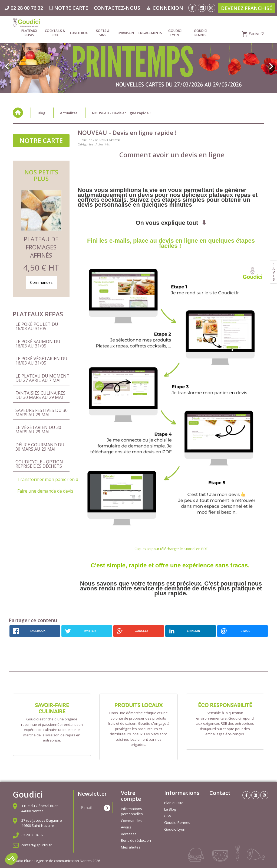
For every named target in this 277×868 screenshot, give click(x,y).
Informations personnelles (132, 811)
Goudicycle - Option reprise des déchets (39, 464)
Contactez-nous (117, 8)
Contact (220, 793)
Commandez (41, 282)
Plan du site (174, 803)
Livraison (126, 33)
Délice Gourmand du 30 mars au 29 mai (40, 447)
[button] (21, 64)
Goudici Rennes (201, 33)
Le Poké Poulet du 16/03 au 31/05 (37, 326)
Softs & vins (103, 33)
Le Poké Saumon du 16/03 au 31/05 (38, 344)
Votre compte (131, 796)
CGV (168, 816)
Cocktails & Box (55, 33)
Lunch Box (79, 33)
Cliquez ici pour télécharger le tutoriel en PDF (171, 549)
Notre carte (68, 8)
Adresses (129, 834)
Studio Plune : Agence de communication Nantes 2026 (56, 861)
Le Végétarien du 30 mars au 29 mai (38, 430)
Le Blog (170, 809)
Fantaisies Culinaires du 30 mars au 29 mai (40, 395)
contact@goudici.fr (37, 845)
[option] (138, 61)
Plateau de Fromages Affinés (41, 247)
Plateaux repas (29, 33)
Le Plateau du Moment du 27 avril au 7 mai (42, 378)
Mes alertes (131, 847)
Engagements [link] (150, 33)
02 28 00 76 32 (32, 835)
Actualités (103, 144)
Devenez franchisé (247, 8)
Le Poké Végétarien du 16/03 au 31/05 (41, 361)
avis (274, 274)
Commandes (131, 821)
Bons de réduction (136, 840)
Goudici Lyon (175, 33)
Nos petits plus (41, 175)
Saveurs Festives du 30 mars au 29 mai (42, 412)
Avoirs (126, 827)
